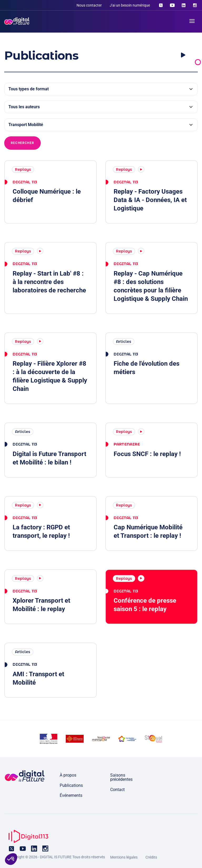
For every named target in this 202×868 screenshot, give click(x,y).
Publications (71, 785)
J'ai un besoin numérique (130, 5)
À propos (68, 775)
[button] (11, 859)
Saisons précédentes (121, 777)
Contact (117, 790)
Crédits (151, 857)
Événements (71, 795)
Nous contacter (89, 5)
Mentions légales (124, 857)
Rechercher (22, 143)
